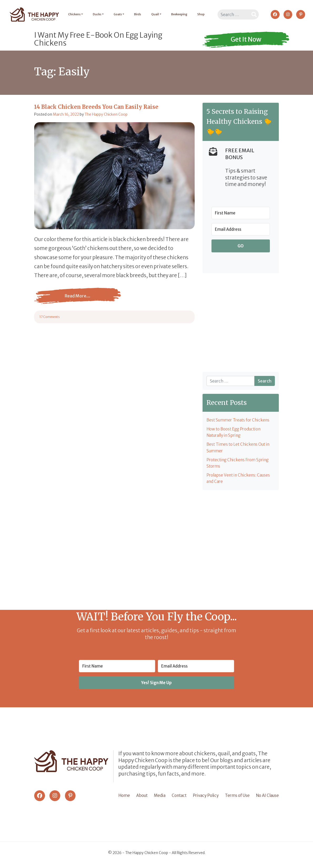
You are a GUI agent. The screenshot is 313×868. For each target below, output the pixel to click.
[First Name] (241, 213)
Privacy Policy (204, 798)
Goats (116, 14)
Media (159, 798)
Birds (136, 14)
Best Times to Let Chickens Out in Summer (241, 449)
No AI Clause (266, 798)
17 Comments (50, 317)
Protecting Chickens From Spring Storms (240, 465)
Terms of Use (236, 798)
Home (125, 798)
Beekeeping (177, 14)
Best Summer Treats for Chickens (240, 420)
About (142, 798)
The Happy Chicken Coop (106, 114)
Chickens (72, 14)
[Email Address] (241, 229)
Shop (199, 14)
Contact (178, 798)
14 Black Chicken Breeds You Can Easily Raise (96, 107)
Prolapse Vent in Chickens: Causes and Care (241, 482)
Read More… (78, 300)
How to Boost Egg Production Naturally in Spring (236, 433)
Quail (153, 14)
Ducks (95, 14)
